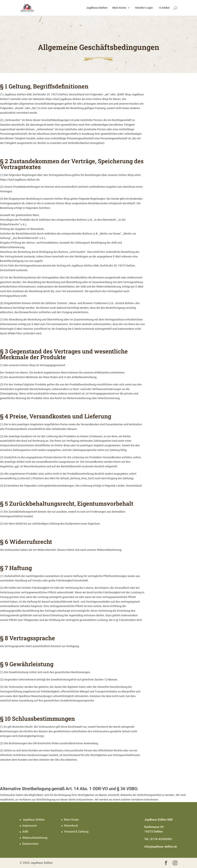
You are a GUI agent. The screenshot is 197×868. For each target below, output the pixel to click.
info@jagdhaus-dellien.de (161, 847)
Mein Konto (119, 8)
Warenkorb (71, 826)
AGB (25, 832)
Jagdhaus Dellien (97, 8)
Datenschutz (30, 844)
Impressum (30, 826)
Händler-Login (144, 8)
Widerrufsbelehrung (35, 838)
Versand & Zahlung (76, 832)
